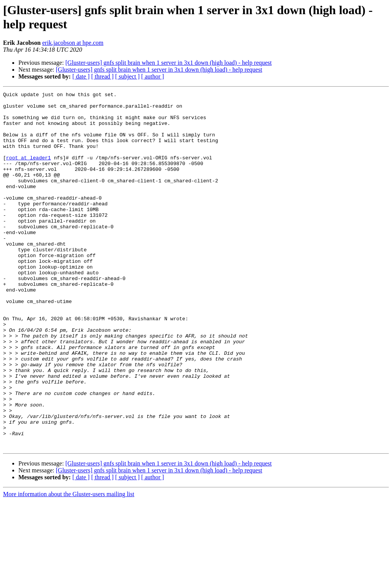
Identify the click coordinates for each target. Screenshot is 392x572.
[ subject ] (127, 76)
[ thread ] (102, 76)
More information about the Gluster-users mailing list (69, 565)
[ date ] (81, 76)
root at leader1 (29, 171)
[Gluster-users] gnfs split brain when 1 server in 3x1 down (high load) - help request (169, 63)
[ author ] (153, 76)
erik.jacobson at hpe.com (73, 43)
